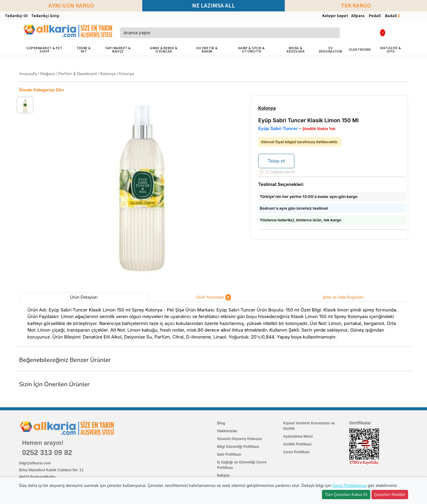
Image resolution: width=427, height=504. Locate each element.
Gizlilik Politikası (298, 444)
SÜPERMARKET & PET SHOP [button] (45, 50)
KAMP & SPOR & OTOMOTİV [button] (252, 50)
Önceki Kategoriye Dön (42, 90)
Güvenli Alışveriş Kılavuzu (240, 439)
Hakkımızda (227, 431)
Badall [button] (392, 16)
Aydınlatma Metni (298, 436)
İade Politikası (229, 454)
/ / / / (77, 74)
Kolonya (108, 74)
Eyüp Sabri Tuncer (278, 128)
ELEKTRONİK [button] (360, 50)
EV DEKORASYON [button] (331, 50)
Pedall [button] (375, 16)
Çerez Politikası (297, 452)
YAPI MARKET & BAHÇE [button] (118, 50)
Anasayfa (28, 74)
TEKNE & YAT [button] (84, 50)
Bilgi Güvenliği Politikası (238, 447)
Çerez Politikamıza (349, 486)
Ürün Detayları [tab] (84, 297)
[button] (365, 33)
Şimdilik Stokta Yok (319, 129)
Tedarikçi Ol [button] (16, 16)
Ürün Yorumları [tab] (213, 297)
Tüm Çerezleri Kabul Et (346, 495)
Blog (221, 423)
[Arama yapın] (230, 33)
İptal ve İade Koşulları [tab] (343, 297)
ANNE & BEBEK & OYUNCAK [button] (164, 50)
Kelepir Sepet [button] (335, 16)
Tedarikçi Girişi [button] (45, 16)
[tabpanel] (214, 324)
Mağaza (48, 74)
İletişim (223, 475)
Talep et (276, 161)
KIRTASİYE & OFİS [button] (391, 50)
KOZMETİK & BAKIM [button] (207, 50)
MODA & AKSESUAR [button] (296, 50)
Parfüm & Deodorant (78, 74)
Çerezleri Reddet (390, 495)
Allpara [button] (358, 16)
